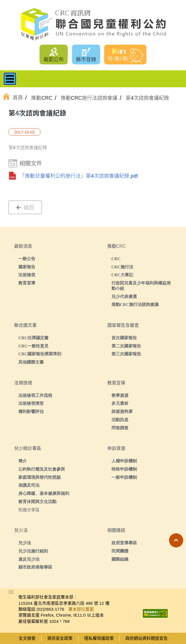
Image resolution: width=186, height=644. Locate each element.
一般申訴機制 (124, 477)
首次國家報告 (124, 338)
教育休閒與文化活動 (37, 502)
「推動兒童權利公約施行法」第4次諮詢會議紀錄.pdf (79, 176)
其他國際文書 (31, 362)
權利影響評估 (31, 411)
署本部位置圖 (81, 609)
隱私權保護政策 (99, 638)
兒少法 (25, 543)
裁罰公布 (54, 60)
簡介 (23, 461)
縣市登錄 (86, 60)
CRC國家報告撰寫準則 (40, 354)
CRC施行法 (122, 267)
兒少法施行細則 (33, 551)
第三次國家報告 (126, 354)
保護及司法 (29, 485)
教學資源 (120, 395)
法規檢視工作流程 (35, 395)
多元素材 (120, 403)
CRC (116, 259)
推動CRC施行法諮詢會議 (135, 304)
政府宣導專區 (124, 543)
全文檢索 (27, 638)
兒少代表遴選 (124, 296)
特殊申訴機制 (124, 469)
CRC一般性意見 (34, 346)
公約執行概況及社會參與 (42, 469)
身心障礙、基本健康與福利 (44, 493)
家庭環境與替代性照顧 (40, 477)
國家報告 (27, 267)
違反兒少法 (29, 559)
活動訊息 (120, 420)
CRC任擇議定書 (34, 338)
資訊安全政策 (60, 638)
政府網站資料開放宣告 (146, 638)
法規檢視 (27, 275)
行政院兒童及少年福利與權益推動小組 (141, 286)
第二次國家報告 (126, 346)
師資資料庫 (122, 411)
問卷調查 (120, 428)
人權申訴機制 (124, 461)
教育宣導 (27, 283)
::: (18, 113)
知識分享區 (29, 510)
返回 (25, 208)
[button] (176, 540)
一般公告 (27, 259)
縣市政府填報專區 (35, 567)
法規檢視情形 (31, 403)
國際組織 (120, 559)
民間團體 (120, 551)
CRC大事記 (122, 275)
